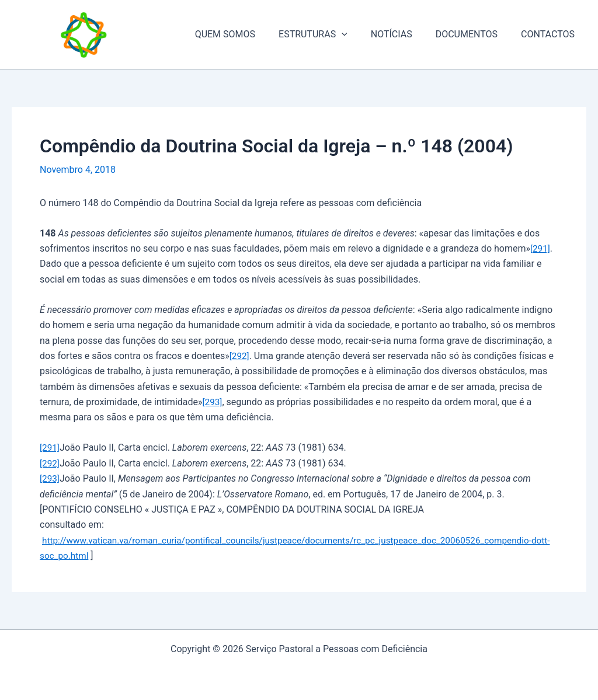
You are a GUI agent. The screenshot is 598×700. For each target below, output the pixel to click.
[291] (540, 248)
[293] (213, 402)
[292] (240, 356)
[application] (358, 34)
